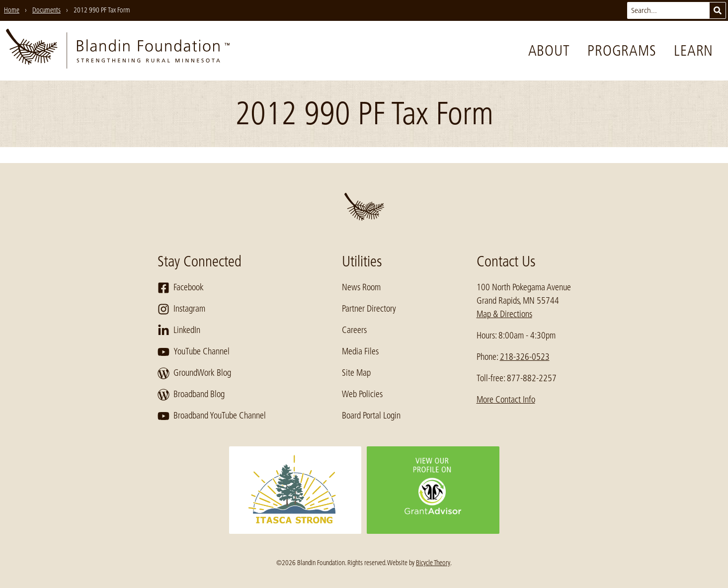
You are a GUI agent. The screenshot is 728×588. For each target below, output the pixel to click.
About (549, 51)
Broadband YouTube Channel (212, 416)
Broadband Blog (191, 395)
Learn (693, 51)
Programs (622, 51)
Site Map (356, 373)
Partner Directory (369, 309)
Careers (354, 330)
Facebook (181, 288)
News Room (361, 287)
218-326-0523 (525, 357)
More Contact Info (506, 400)
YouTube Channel (194, 352)
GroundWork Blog (194, 373)
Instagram (181, 309)
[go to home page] (118, 51)
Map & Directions (504, 314)
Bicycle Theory (433, 563)
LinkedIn (179, 331)
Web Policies (362, 394)
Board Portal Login (371, 416)
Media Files (360, 351)
